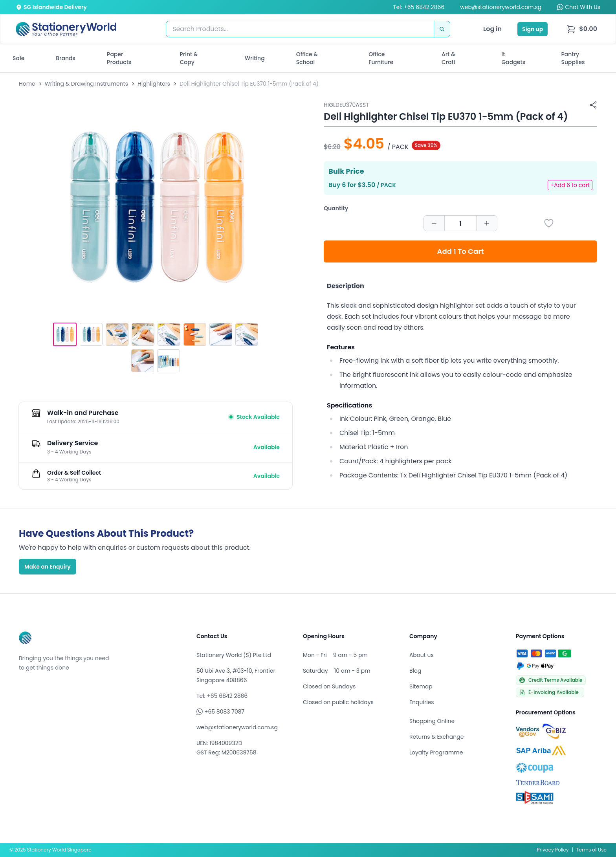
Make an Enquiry (48, 567)
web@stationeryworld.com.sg (501, 7)
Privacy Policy (553, 850)
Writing (255, 58)
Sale (18, 58)
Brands (66, 58)
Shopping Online (432, 721)
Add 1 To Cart (461, 251)
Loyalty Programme (436, 752)
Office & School (307, 58)
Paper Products (119, 58)
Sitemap (421, 686)
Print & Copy (189, 58)
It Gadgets (514, 58)
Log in (492, 29)
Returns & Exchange (436, 737)
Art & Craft (449, 58)
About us (422, 655)
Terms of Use (591, 850)
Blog (415, 671)
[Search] (442, 29)
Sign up (533, 29)
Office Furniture (381, 58)
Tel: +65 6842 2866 (419, 7)
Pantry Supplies (573, 58)
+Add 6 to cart (570, 185)
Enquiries (422, 702)
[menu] (582, 29)
